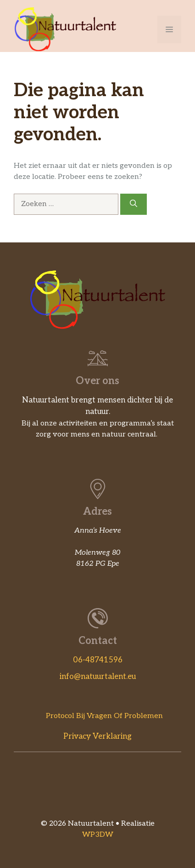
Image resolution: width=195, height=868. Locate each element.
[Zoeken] (134, 204)
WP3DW (98, 835)
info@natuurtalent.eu (98, 677)
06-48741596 (98, 660)
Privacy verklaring (97, 736)
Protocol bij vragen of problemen (104, 716)
